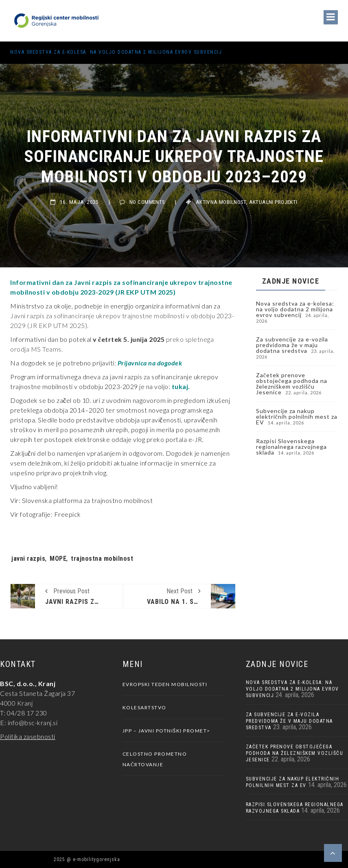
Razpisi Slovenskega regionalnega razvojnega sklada (291, 447)
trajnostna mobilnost (102, 559)
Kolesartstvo (144, 707)
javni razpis (28, 559)
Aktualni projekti (273, 202)
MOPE (58, 559)
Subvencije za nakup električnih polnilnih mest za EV (297, 417)
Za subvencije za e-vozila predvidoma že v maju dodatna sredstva (292, 345)
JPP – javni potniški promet (165, 731)
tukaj (180, 386)
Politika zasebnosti (28, 736)
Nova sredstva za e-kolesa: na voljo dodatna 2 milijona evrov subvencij (116, 52)
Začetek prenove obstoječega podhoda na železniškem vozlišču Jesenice (292, 384)
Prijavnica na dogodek (150, 363)
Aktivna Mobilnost (221, 202)
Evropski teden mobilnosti (165, 684)
